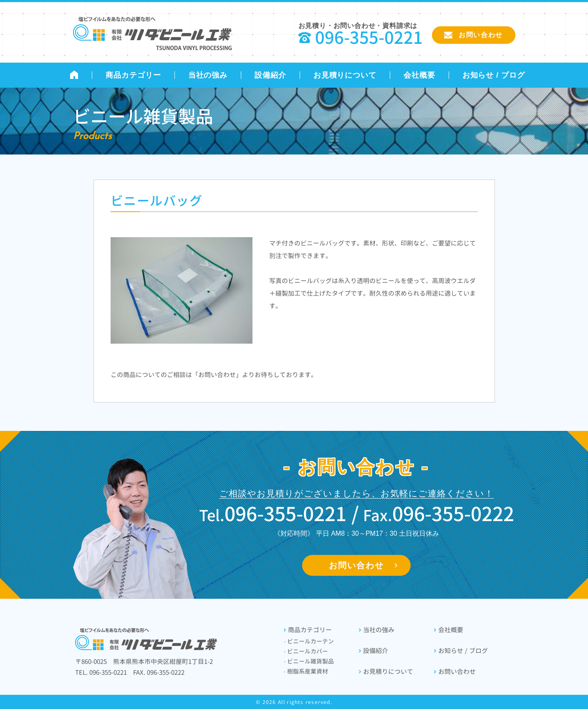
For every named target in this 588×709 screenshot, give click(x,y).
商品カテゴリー (133, 75)
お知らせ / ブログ (494, 75)
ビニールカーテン (309, 641)
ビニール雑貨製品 (309, 661)
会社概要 (419, 75)
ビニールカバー (306, 651)
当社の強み (208, 75)
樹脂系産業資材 (306, 671)
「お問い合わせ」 (217, 375)
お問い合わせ (356, 565)
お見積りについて (345, 75)
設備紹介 (270, 75)
